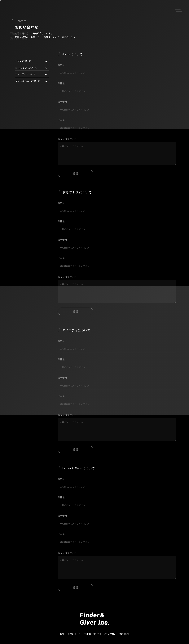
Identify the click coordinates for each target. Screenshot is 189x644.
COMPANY (110, 634)
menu (178, 11)
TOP (62, 634)
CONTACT (124, 634)
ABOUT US (74, 634)
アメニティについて (31, 74)
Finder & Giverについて (31, 81)
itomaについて (31, 61)
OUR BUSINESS (92, 634)
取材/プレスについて (31, 68)
